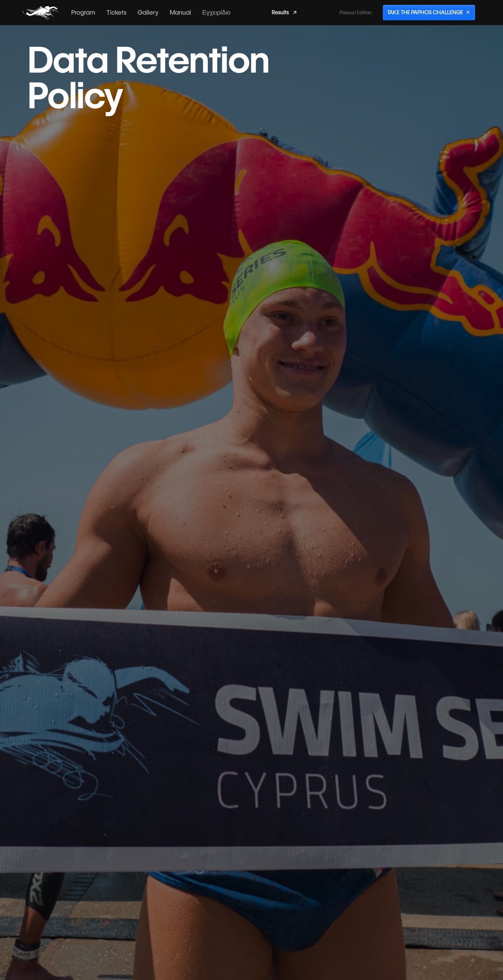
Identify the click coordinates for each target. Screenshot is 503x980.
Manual (180, 12)
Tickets (116, 12)
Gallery (148, 12)
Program (83, 12)
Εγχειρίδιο (216, 12)
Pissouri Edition (356, 13)
